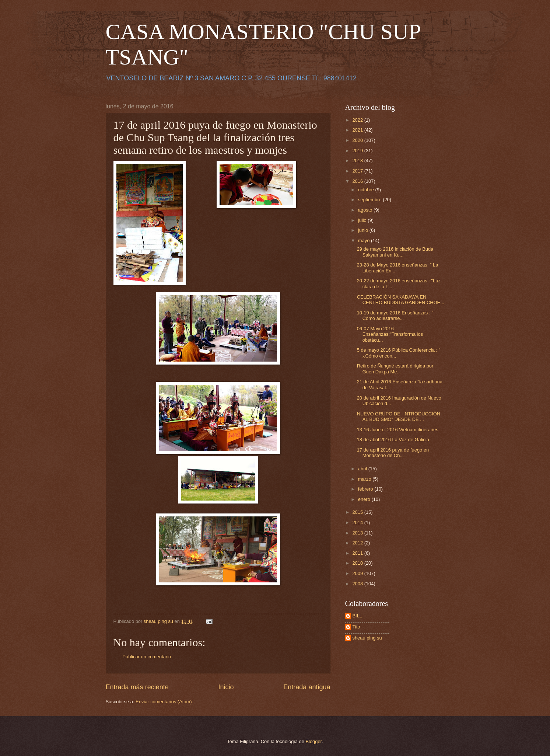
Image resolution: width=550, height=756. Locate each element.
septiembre (370, 200)
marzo (365, 479)
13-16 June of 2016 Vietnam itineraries (398, 430)
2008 (358, 584)
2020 (358, 140)
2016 (358, 181)
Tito (356, 627)
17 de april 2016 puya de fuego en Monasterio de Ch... (393, 453)
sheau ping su (367, 638)
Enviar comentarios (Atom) (164, 702)
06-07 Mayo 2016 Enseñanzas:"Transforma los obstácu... (390, 334)
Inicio (226, 687)
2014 (358, 522)
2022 (358, 120)
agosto (366, 210)
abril (363, 469)
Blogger (314, 741)
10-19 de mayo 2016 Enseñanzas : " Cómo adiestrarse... (395, 316)
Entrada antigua (307, 687)
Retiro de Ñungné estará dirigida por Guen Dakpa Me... (395, 369)
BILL (358, 616)
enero (365, 499)
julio (363, 220)
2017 (358, 171)
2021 (358, 130)
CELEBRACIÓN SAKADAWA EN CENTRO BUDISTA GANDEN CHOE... (401, 300)
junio (364, 230)
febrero (366, 489)
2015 (358, 512)
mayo (365, 241)
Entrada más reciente (137, 687)
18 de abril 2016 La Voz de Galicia (393, 440)
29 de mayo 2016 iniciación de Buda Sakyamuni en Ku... (395, 252)
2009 (358, 573)
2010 (358, 563)
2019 (358, 151)
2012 (358, 543)
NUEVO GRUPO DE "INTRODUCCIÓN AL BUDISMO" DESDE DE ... (399, 417)
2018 (358, 161)
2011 (358, 553)
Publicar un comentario (147, 657)
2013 (358, 533)
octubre (367, 190)
